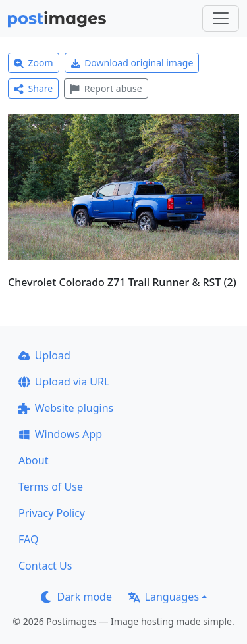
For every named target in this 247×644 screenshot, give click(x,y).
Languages (164, 597)
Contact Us (45, 566)
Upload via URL (64, 382)
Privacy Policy (52, 513)
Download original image (132, 63)
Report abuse (106, 88)
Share (33, 88)
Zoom (34, 63)
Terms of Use (51, 487)
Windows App (60, 434)
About (33, 460)
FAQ (28, 539)
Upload (44, 355)
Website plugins (66, 408)
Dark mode (76, 597)
